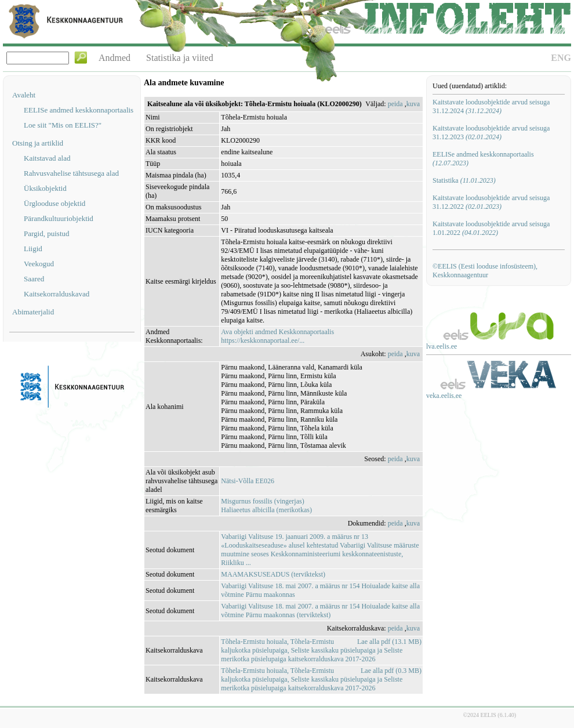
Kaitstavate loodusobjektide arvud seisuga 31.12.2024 (491, 106)
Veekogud (39, 264)
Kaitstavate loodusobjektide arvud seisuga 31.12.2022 (491, 202)
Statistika (464, 180)
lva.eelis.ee (442, 346)
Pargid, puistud (47, 233)
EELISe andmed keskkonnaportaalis (79, 110)
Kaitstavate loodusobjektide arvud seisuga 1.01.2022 (491, 228)
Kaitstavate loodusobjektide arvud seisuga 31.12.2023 (491, 133)
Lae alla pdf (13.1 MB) (389, 642)
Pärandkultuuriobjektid (59, 218)
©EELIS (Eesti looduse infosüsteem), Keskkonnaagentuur (485, 271)
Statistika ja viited (180, 58)
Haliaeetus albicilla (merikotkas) (266, 510)
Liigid (33, 249)
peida (395, 104)
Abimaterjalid (33, 312)
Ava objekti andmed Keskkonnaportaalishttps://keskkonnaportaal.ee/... (277, 336)
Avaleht (24, 95)
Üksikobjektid (45, 188)
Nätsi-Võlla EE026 (248, 481)
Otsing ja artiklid (38, 143)
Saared (34, 279)
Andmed (115, 58)
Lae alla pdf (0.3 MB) (391, 671)
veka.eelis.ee (444, 396)
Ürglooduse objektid (55, 203)
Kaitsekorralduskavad (57, 294)
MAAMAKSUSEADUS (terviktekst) (273, 574)
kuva (413, 104)
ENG (561, 58)
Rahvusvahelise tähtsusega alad (71, 173)
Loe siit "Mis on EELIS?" (63, 125)
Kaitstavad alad (47, 158)
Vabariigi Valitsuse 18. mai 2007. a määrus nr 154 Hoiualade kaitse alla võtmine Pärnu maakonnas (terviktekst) (320, 611)
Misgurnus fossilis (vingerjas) (262, 501)
